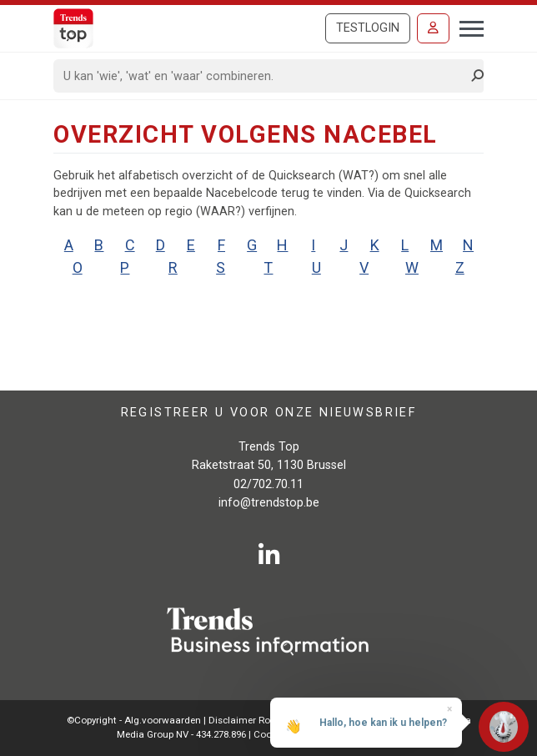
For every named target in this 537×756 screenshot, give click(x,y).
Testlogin (368, 28)
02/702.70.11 (268, 484)
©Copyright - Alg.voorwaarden (134, 720)
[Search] (263, 76)
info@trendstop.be (269, 503)
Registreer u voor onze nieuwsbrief (269, 413)
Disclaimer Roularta (253, 720)
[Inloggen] (433, 28)
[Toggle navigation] (467, 27)
